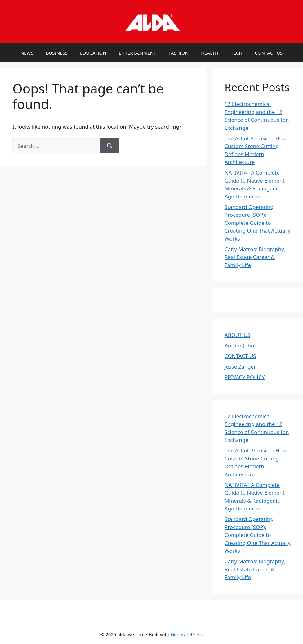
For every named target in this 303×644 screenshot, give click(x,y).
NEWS (27, 53)
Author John (239, 345)
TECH (236, 53)
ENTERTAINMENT (138, 53)
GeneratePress (187, 634)
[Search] (110, 146)
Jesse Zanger (240, 367)
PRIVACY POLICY (245, 377)
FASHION (179, 53)
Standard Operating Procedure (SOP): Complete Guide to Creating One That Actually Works (258, 223)
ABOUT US (237, 335)
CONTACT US (269, 53)
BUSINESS (57, 53)
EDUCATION (93, 53)
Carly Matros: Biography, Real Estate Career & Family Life (255, 257)
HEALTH (210, 53)
